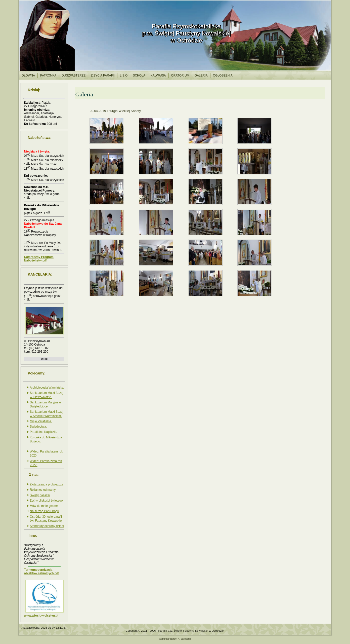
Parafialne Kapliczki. (43, 432)
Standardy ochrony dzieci (47, 526)
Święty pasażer (40, 495)
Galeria (201, 75)
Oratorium (180, 75)
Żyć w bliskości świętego (46, 501)
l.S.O (124, 75)
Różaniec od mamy (43, 490)
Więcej (44, 359)
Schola (139, 75)
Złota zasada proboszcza (47, 484)
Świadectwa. (38, 427)
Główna (28, 75)
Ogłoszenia (223, 75)
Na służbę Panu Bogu (45, 511)
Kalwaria (158, 75)
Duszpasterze (74, 75)
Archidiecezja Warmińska (47, 388)
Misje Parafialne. (41, 421)
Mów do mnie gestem (44, 506)
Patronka (48, 75)
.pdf (39, 259)
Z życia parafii (103, 75)
